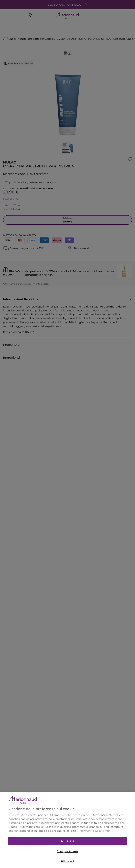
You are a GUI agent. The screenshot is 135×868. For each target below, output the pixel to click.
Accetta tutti (68, 846)
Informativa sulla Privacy (95, 836)
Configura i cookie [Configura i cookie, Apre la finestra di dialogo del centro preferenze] (68, 856)
